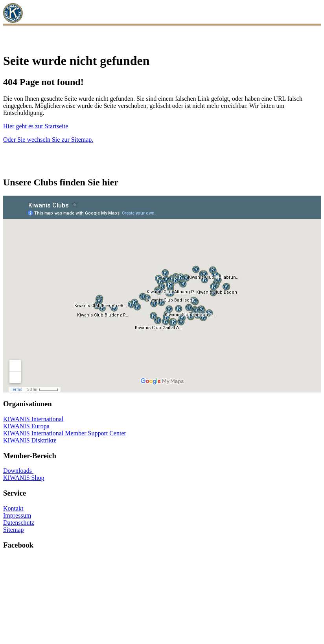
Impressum (17, 515)
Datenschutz (19, 523)
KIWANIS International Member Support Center (65, 433)
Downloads (18, 471)
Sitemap (13, 530)
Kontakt (13, 508)
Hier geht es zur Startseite (36, 126)
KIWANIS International (33, 419)
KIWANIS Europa (26, 426)
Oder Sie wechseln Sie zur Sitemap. (48, 140)
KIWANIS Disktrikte (30, 440)
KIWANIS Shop (24, 478)
